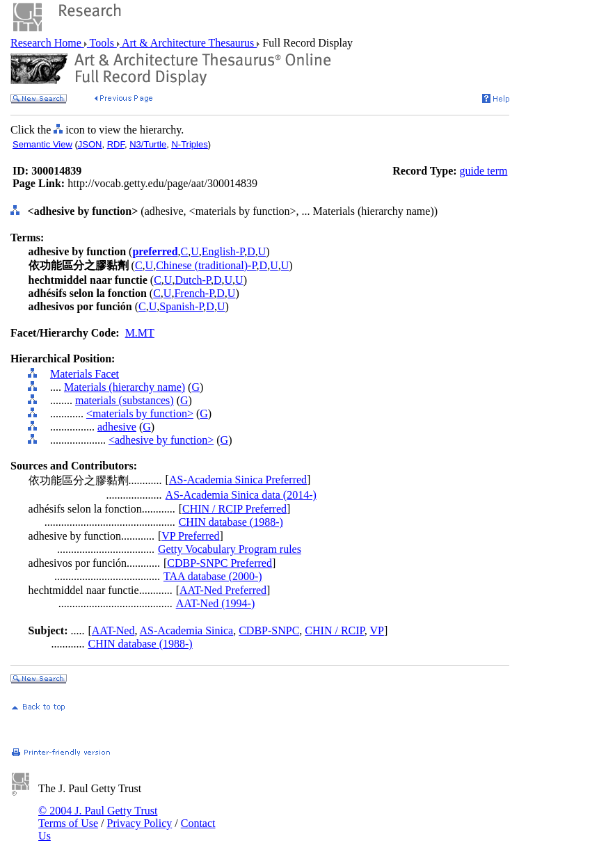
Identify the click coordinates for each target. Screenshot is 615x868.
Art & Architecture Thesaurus (188, 43)
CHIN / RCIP (334, 630)
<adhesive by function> (161, 440)
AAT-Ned (113, 630)
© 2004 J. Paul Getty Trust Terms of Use (98, 817)
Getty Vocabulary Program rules (230, 549)
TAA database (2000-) (213, 576)
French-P (194, 293)
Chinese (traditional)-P (206, 265)
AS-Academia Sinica (187, 630)
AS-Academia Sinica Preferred (238, 480)
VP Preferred (190, 536)
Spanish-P (181, 306)
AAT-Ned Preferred (223, 590)
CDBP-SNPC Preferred (219, 563)
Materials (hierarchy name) (125, 387)
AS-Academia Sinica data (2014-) (241, 495)
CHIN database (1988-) (231, 522)
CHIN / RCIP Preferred (234, 509)
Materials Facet (85, 374)
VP (376, 630)
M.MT (140, 333)
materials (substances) (125, 400)
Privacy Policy (140, 823)
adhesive (117, 427)
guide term (484, 171)
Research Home (47, 43)
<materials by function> (140, 413)
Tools (102, 43)
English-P (223, 251)
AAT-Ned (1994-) (216, 603)
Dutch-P (193, 280)
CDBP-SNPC (269, 630)
